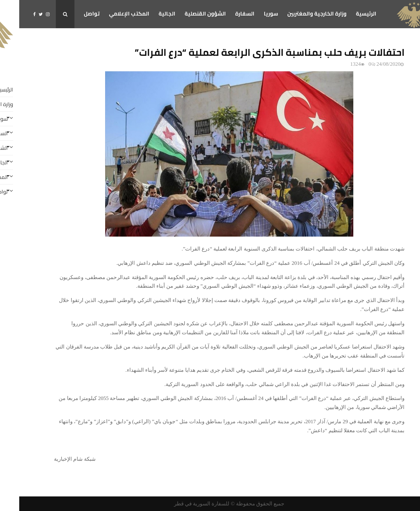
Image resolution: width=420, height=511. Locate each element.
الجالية (148, 14)
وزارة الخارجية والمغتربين (298, 14)
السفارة (226, 14)
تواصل (72, 14)
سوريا (252, 14)
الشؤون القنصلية (186, 14)
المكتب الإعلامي (110, 14)
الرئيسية (347, 14)
